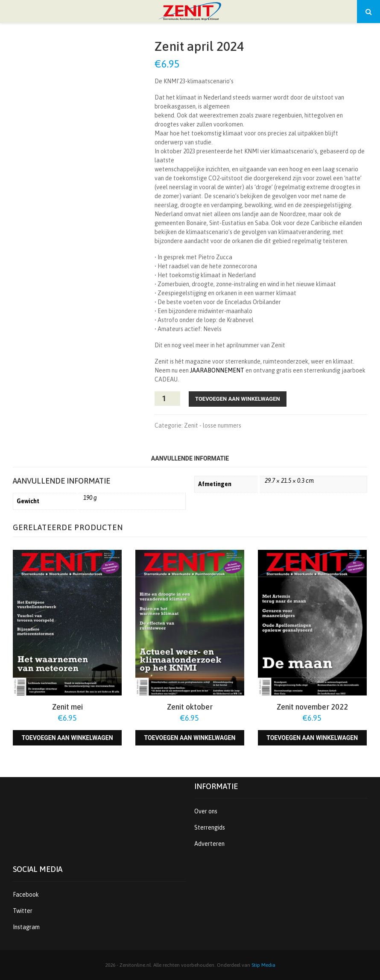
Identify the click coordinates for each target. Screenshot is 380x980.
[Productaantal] (167, 399)
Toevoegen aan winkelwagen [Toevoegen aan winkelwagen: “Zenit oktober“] (190, 738)
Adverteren (209, 844)
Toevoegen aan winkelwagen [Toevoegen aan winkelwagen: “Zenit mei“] (67, 738)
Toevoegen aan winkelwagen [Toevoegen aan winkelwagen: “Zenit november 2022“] (312, 738)
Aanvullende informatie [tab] (190, 458)
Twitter (23, 911)
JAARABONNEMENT (217, 370)
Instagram (26, 927)
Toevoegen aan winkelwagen (238, 399)
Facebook (26, 895)
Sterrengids (210, 827)
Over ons (206, 811)
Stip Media (263, 965)
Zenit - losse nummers (213, 425)
